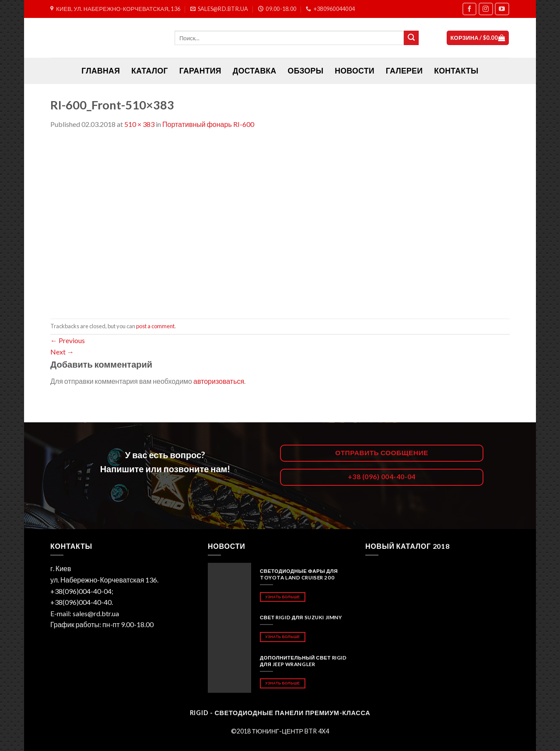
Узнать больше (282, 597)
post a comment (155, 326)
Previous (68, 340)
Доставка (255, 71)
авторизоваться (219, 381)
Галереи (404, 71)
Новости (354, 71)
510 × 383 (139, 124)
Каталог (150, 71)
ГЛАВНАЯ (101, 71)
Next (62, 352)
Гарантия (200, 71)
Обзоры (306, 71)
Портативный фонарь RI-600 (208, 124)
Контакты (456, 71)
